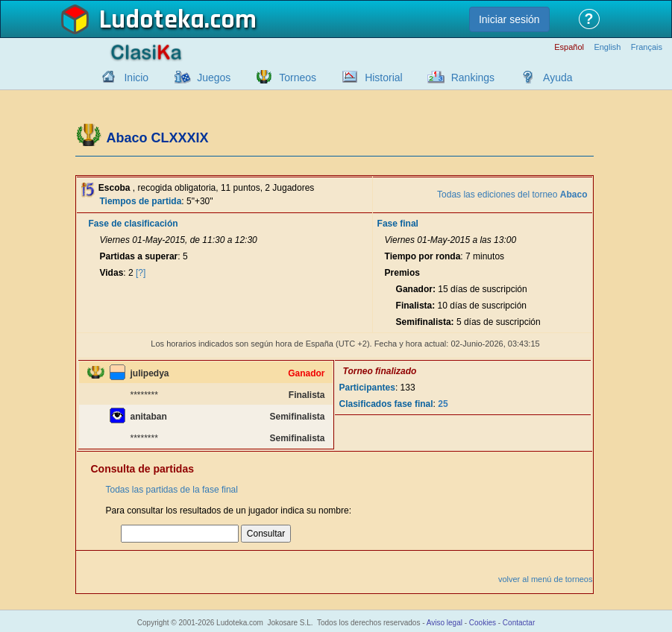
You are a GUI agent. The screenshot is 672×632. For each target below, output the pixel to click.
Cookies (483, 623)
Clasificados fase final (386, 404)
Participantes (367, 388)
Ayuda (558, 78)
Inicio (136, 78)
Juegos (214, 78)
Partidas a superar (139, 256)
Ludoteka (152, 20)
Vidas (112, 273)
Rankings (473, 78)
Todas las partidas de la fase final (172, 490)
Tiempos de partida (141, 201)
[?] (141, 273)
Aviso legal (445, 623)
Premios (402, 273)
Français (647, 47)
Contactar (519, 623)
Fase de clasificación (134, 224)
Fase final (398, 224)
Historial (384, 78)
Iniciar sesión (509, 19)
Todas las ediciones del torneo (512, 195)
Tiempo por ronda (423, 256)
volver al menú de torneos (546, 579)
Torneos (298, 78)
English (607, 47)
